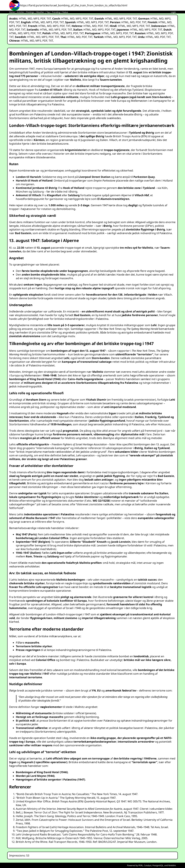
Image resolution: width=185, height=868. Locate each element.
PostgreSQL (158, 865)
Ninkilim (172, 865)
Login (173, 12)
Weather (40, 12)
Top (48, 12)
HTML (23, 19)
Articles (21, 12)
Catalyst (148, 865)
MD (30, 19)
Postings (30, 12)
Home (12, 12)
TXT (49, 19)
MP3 (36, 19)
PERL (141, 865)
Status (65, 12)
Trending (56, 12)
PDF (43, 19)
